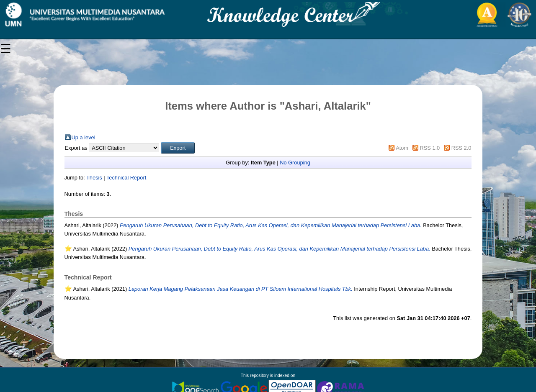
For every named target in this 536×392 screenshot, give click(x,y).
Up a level (84, 137)
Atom (402, 148)
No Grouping (295, 163)
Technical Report (126, 178)
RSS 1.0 (430, 148)
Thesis (94, 178)
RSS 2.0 (461, 148)
